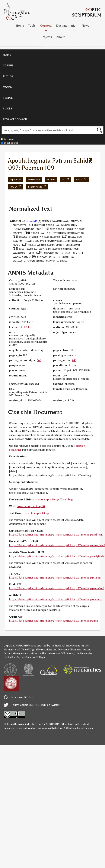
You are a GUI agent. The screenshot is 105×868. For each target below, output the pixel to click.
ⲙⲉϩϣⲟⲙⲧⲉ (45, 257)
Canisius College (35, 658)
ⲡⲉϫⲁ (49, 225)
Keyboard (8, 139)
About (60, 37)
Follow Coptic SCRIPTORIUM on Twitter (32, 705)
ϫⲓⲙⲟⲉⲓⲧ (75, 249)
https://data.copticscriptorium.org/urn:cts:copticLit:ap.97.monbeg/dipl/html (56, 535)
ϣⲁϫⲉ (79, 241)
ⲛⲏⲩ (75, 225)
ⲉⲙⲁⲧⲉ (46, 221)
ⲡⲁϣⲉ (31, 229)
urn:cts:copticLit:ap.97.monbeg (54, 500)
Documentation (67, 26)
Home (20, 26)
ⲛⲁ (56, 225)
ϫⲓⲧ (47, 237)
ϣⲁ (24, 229)
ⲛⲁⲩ (16, 225)
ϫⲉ (62, 225)
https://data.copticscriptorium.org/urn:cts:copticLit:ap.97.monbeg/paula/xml (57, 588)
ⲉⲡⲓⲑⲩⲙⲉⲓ (76, 221)
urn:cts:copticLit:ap (37, 513)
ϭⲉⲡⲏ (59, 221)
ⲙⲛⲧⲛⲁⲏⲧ (64, 257)
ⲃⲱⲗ (53, 245)
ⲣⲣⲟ (24, 225)
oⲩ (55, 221)
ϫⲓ (30, 225)
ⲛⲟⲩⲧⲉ (45, 260)
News (86, 26)
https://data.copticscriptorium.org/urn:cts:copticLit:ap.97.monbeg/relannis (55, 599)
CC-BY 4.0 (25, 327)
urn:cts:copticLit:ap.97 (31, 506)
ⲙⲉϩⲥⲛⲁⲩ (49, 253)
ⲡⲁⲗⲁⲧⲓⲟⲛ (78, 233)
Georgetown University (27, 654)
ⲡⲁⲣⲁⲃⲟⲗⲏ (74, 245)
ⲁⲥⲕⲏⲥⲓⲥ (58, 249)
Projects (46, 37)
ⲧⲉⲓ (66, 245)
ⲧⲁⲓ (73, 253)
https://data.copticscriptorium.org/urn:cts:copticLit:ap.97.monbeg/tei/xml (55, 578)
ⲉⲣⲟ (58, 245)
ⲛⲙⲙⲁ (16, 229)
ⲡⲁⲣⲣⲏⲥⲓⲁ (57, 241)
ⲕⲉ (68, 229)
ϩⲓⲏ (41, 229)
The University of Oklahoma (58, 654)
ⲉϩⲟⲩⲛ (31, 260)
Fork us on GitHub (18, 697)
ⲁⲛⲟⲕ (67, 225)
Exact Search (10, 143)
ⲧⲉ (38, 229)
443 (74, 360)
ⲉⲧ (77, 253)
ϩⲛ (52, 221)
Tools (32, 26)
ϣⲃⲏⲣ (73, 229)
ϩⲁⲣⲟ (16, 245)
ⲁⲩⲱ (66, 221)
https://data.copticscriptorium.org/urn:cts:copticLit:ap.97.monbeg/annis (54, 621)
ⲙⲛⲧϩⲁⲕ (66, 253)
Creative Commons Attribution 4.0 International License (60, 728)
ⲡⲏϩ (81, 253)
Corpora (46, 26)
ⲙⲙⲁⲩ (37, 225)
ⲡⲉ (57, 253)
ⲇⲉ (39, 245)
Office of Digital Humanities (35, 650)
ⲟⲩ (50, 241)
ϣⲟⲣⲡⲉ (43, 249)
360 (39, 360)
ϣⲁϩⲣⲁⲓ (17, 257)
